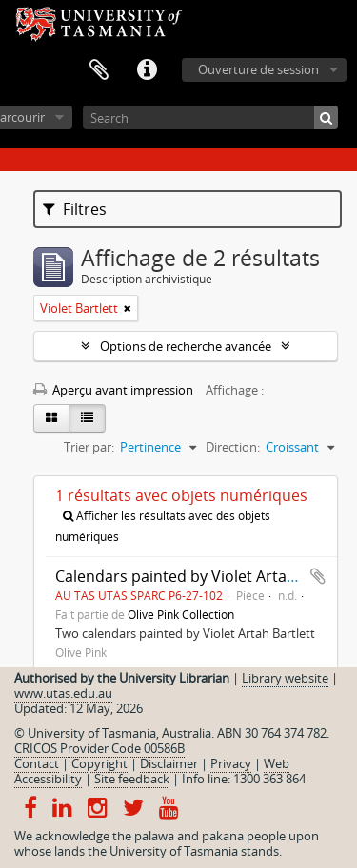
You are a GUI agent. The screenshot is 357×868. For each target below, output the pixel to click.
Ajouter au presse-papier (318, 576)
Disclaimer (169, 763)
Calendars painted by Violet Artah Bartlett (205, 576)
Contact (37, 763)
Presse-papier (99, 70)
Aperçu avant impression (113, 390)
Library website (285, 678)
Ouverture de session (258, 69)
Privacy (231, 763)
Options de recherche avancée (186, 346)
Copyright (99, 763)
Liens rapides (147, 70)
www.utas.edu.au (63, 693)
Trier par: (89, 447)
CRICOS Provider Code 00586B (99, 748)
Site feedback (132, 779)
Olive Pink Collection (181, 614)
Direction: (233, 447)
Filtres (75, 209)
